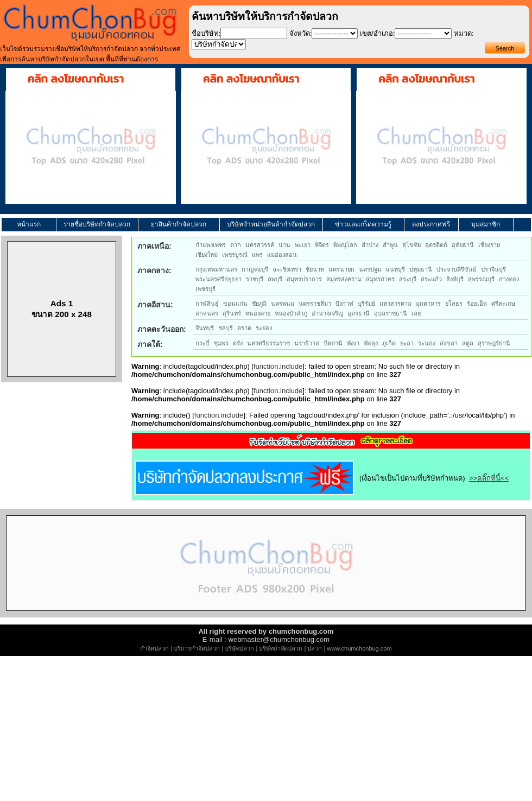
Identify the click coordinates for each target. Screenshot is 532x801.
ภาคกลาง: (154, 270)
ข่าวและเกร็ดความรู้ (363, 224)
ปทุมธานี (421, 269)
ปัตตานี (333, 343)
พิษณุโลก (345, 245)
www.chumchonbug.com (359, 648)
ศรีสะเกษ (503, 304)
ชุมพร (221, 343)
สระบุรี (408, 279)
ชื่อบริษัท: (206, 33)
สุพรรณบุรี (481, 279)
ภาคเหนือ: (154, 246)
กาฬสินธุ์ (207, 304)
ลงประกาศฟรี (431, 224)
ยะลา (407, 343)
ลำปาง (370, 245)
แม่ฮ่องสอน (282, 255)
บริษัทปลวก (239, 648)
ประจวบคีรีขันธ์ (457, 269)
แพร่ (257, 255)
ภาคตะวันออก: (162, 329)
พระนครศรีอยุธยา (218, 279)
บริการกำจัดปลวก (197, 648)
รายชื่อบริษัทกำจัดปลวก (97, 224)
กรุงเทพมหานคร (216, 269)
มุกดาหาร (428, 304)
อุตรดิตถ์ (436, 245)
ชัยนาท (315, 269)
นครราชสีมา (315, 304)
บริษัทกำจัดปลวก (281, 648)
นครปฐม (370, 269)
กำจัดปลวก (154, 648)
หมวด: (464, 33)
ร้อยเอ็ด (477, 304)
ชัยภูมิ (259, 304)
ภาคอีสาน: (155, 305)
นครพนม (283, 304)
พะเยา (303, 245)
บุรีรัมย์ (366, 304)
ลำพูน (390, 245)
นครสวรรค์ (260, 245)
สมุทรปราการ (304, 279)
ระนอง (427, 343)
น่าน (284, 245)
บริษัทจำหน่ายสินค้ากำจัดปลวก (271, 224)
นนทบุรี (395, 269)
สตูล (468, 343)
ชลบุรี (226, 328)
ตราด (244, 328)
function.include (278, 366)
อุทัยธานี (463, 245)
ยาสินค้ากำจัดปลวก (179, 224)
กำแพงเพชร (211, 245)
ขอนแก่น (235, 304)
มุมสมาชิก (486, 224)
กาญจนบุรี (255, 269)
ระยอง (264, 328)
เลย (416, 313)
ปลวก (315, 648)
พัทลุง (371, 343)
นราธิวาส (307, 343)
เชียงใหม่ (207, 255)
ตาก (236, 245)
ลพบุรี (275, 279)
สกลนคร (207, 313)
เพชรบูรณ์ (235, 255)
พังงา (353, 343)
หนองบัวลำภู (291, 313)
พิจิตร (322, 245)
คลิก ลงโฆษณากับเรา (76, 79)
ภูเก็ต (389, 343)
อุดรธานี (359, 313)
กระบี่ (202, 343)
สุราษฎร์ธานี (494, 343)
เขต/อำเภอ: (377, 33)
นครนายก (341, 269)
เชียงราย (489, 245)
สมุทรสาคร (380, 279)
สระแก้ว (431, 279)
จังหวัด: (301, 33)
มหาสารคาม (395, 304)
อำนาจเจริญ (327, 313)
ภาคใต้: (150, 344)
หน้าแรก (29, 224)
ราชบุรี (255, 279)
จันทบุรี (205, 328)
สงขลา (449, 343)
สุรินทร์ (232, 313)
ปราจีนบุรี (493, 269)
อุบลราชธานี (391, 313)
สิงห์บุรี (455, 279)
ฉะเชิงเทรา (287, 269)
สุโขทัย (411, 245)
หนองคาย (258, 313)
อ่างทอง (509, 279)
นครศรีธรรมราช (268, 343)
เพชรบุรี (205, 289)
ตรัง (238, 343)
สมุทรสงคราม (344, 279)
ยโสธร (454, 304)
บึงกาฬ (344, 304)
